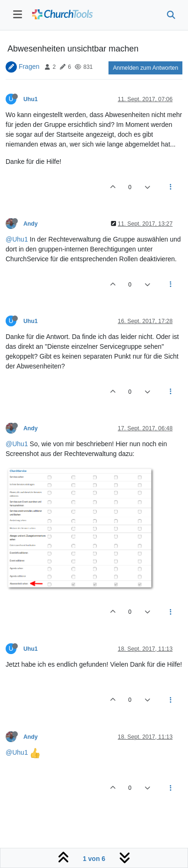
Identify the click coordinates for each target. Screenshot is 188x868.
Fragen (29, 66)
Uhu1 (31, 99)
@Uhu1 (17, 239)
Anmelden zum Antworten (145, 68)
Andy (31, 224)
